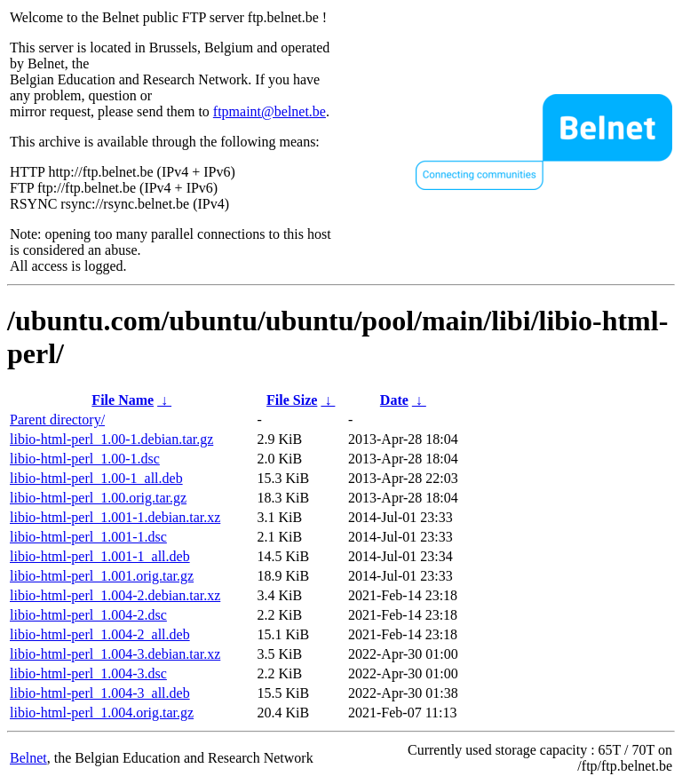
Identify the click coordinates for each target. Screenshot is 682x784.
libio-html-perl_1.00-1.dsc (85, 459)
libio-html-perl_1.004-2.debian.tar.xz (115, 595)
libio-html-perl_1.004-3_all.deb (100, 693)
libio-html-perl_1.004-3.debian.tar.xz (115, 654)
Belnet (28, 758)
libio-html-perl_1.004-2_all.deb (100, 634)
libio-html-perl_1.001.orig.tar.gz (102, 576)
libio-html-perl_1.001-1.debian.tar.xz (115, 517)
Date (394, 400)
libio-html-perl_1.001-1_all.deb (100, 556)
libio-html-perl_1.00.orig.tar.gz (98, 498)
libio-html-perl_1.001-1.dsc (88, 537)
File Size (292, 400)
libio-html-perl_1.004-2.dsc (88, 615)
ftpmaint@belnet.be (270, 111)
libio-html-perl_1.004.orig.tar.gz (102, 713)
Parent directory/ (57, 420)
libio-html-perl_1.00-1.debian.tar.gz (111, 439)
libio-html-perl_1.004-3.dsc (88, 673)
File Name (123, 400)
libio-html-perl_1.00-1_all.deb (96, 478)
